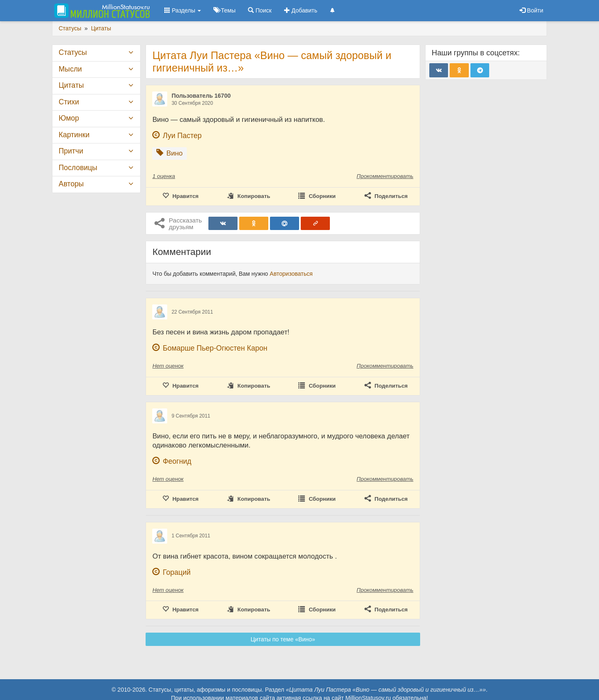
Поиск (260, 10)
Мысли (70, 69)
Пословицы (78, 168)
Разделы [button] (183, 10)
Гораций (177, 572)
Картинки (74, 135)
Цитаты (71, 85)
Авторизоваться (291, 274)
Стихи (69, 102)
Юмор (69, 118)
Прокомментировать (385, 176)
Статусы (73, 52)
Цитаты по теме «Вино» (283, 639)
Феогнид (177, 461)
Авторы (71, 184)
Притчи (71, 151)
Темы (224, 10)
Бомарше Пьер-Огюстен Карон (215, 348)
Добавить (301, 10)
